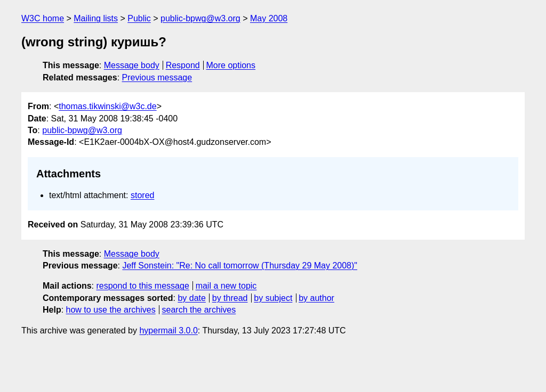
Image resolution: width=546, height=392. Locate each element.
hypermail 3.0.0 (168, 330)
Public (139, 18)
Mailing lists (96, 18)
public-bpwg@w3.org (200, 18)
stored (142, 195)
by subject (273, 298)
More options (231, 65)
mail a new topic (226, 286)
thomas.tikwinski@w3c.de (107, 106)
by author (316, 298)
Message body (132, 65)
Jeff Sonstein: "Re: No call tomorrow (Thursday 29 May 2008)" (240, 266)
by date (191, 298)
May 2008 (269, 18)
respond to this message (142, 286)
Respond (183, 65)
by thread (230, 298)
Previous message (157, 77)
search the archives (199, 310)
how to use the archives (111, 310)
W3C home (43, 18)
